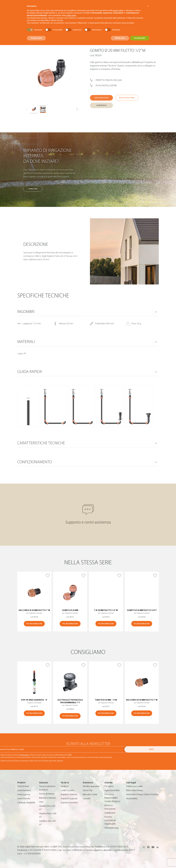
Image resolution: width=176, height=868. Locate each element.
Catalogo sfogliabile (26, 803)
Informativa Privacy (135, 790)
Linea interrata (24, 799)
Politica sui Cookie (134, 786)
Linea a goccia (24, 794)
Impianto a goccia (69, 799)
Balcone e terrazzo (48, 798)
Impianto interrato (69, 794)
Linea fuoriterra (24, 790)
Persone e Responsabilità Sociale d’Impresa (112, 798)
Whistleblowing (112, 828)
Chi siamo (109, 786)
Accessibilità (132, 799)
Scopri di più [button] (36, 38)
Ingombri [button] (26, 312)
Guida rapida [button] (30, 372)
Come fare (33, 189)
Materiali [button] (26, 342)
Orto (41, 802)
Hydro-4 (65, 786)
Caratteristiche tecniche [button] (41, 443)
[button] (77, 109)
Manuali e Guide (90, 794)
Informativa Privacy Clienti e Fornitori (143, 794)
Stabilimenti (110, 813)
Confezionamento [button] (35, 462)
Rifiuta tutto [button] (120, 38)
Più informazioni (34, 624)
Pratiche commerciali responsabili (110, 820)
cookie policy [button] (71, 15)
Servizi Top (88, 790)
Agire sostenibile (112, 790)
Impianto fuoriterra (69, 803)
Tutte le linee (23, 786)
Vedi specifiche (101, 98)
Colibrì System (67, 790)
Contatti (86, 799)
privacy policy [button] (118, 10)
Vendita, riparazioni (91, 786)
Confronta (101, 105)
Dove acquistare (127, 98)
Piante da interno (47, 794)
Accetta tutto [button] (140, 38)
